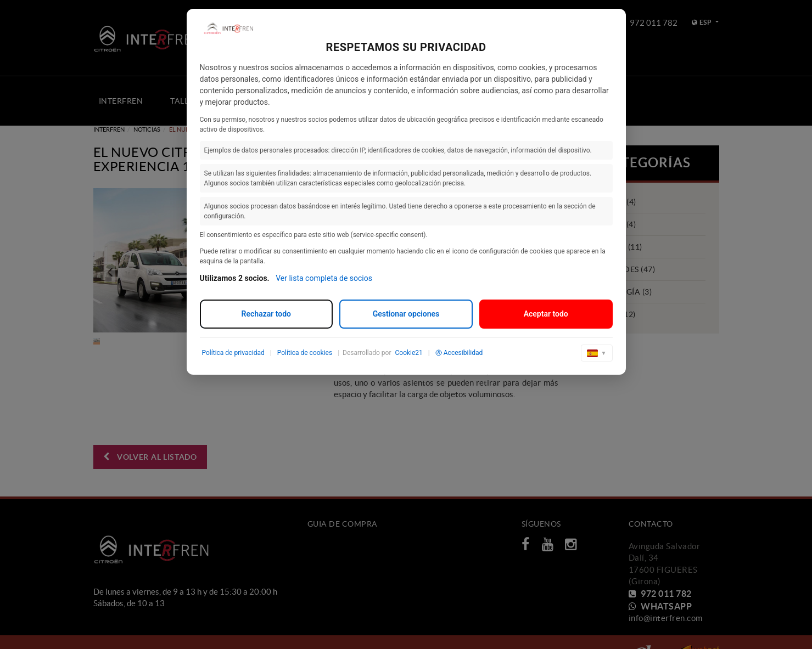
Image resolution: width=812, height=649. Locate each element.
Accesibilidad (459, 353)
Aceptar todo (546, 314)
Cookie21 (408, 353)
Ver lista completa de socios (324, 278)
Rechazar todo (266, 314)
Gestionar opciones (406, 314)
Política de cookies (305, 353)
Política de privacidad (233, 353)
